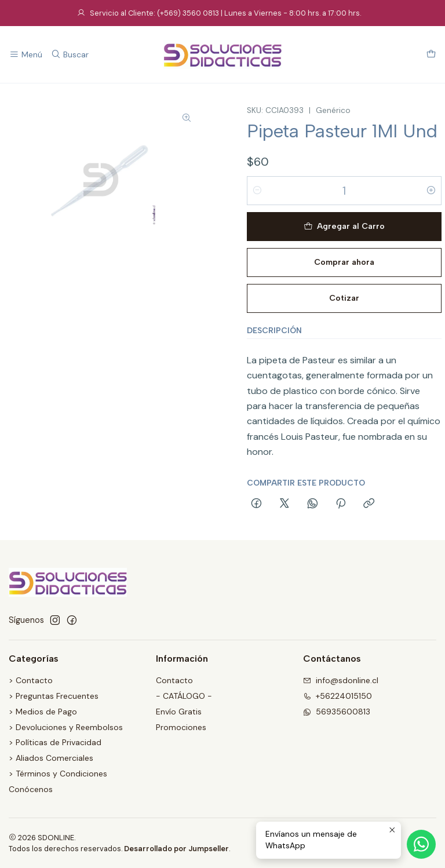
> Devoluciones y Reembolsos (66, 727)
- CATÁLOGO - (184, 696)
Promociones (181, 727)
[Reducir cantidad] (257, 191)
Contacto (174, 680)
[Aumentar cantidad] (431, 191)
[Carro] (431, 55)
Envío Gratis (179, 712)
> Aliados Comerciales (51, 758)
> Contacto (31, 680)
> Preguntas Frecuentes (54, 696)
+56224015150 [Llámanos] (338, 696)
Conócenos (31, 789)
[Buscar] (69, 55)
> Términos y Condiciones (58, 774)
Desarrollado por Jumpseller (176, 849)
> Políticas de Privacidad (55, 742)
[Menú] (26, 55)
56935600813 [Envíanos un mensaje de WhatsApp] (337, 712)
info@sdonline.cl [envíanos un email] (341, 680)
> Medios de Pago (43, 712)
